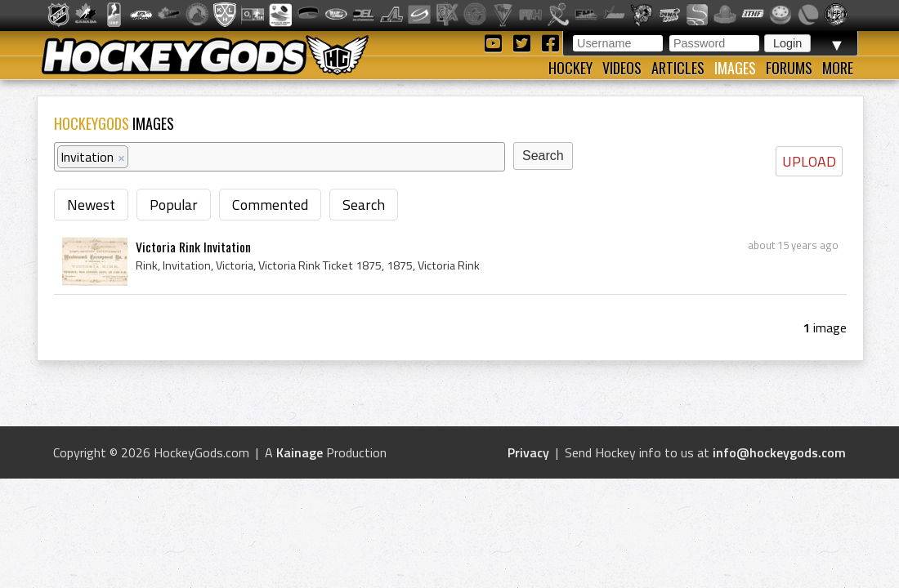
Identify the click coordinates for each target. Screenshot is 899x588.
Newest (91, 205)
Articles (678, 68)
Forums (789, 68)
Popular (174, 205)
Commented (270, 205)
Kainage (300, 452)
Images (735, 68)
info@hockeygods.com (779, 452)
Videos (622, 68)
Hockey (570, 68)
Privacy (528, 452)
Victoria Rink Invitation (193, 247)
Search (364, 205)
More (838, 68)
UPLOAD (809, 161)
